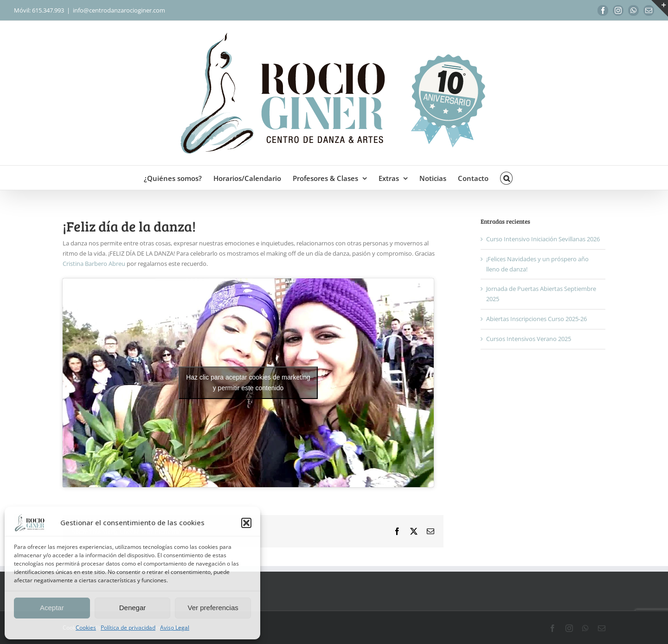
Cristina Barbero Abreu (94, 264)
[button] (246, 523)
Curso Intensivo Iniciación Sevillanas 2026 (543, 239)
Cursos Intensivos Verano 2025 (529, 339)
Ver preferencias (213, 608)
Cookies (86, 628)
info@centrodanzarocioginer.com (119, 10)
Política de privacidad (128, 628)
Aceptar (52, 608)
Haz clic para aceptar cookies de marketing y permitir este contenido (248, 383)
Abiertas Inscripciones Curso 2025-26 (536, 319)
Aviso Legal (175, 628)
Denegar (133, 608)
